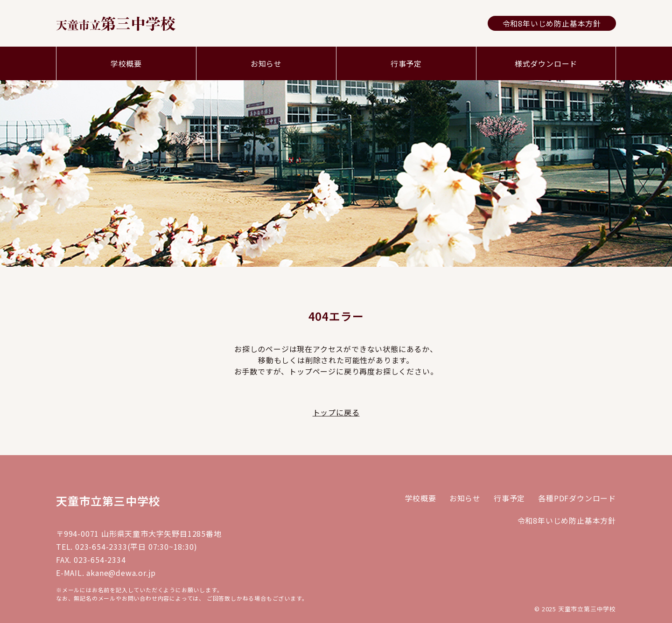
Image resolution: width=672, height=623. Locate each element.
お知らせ (266, 63)
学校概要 (126, 63)
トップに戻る (336, 412)
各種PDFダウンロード (577, 498)
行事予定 (406, 63)
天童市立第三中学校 (108, 501)
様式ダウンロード (546, 63)
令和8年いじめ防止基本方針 (552, 23)
